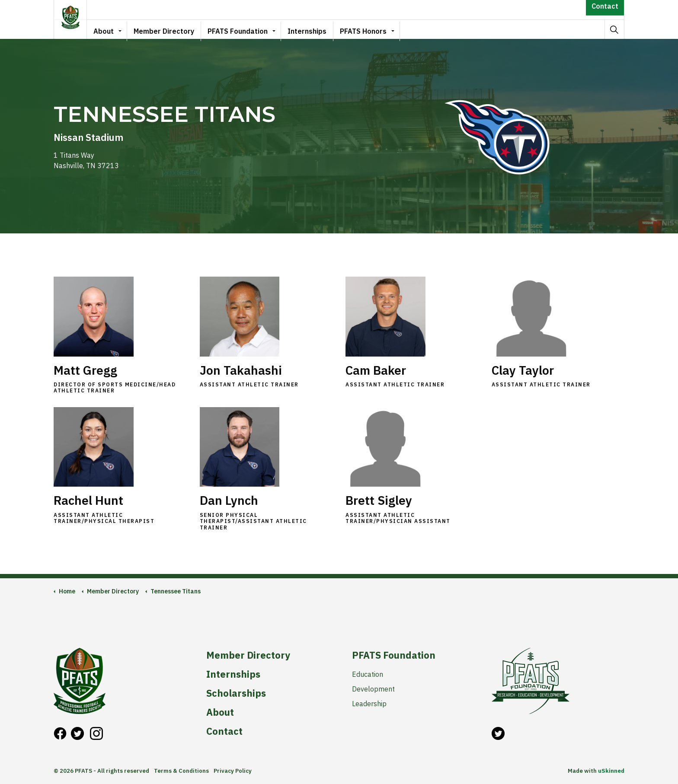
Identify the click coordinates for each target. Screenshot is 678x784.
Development (373, 689)
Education (368, 674)
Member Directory (169, 29)
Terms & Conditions (181, 771)
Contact (605, 10)
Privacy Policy (233, 771)
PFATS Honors (368, 29)
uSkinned (611, 771)
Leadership (369, 704)
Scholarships (236, 693)
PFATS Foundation (242, 29)
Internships (312, 29)
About (108, 29)
